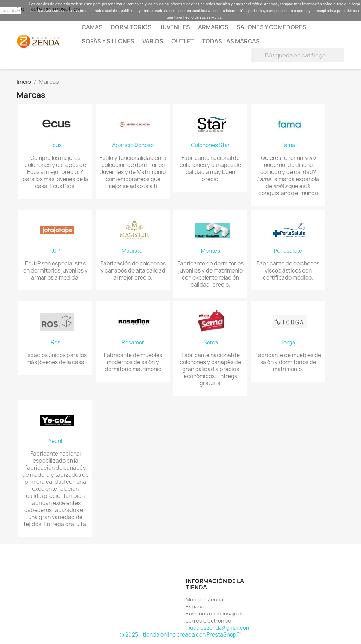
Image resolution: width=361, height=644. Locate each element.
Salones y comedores (271, 27)
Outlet (183, 41)
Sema (211, 343)
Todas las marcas (231, 41)
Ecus (56, 145)
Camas (92, 27)
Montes (210, 251)
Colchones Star (210, 145)
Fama (288, 145)
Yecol (55, 441)
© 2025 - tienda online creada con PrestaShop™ (180, 635)
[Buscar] (298, 55)
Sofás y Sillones (108, 41)
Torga (288, 343)
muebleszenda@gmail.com (218, 628)
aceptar (11, 11)
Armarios (213, 27)
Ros (56, 343)
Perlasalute (288, 251)
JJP (56, 251)
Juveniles (175, 27)
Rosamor (133, 343)
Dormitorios (131, 27)
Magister (133, 251)
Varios (153, 41)
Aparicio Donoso (133, 145)
